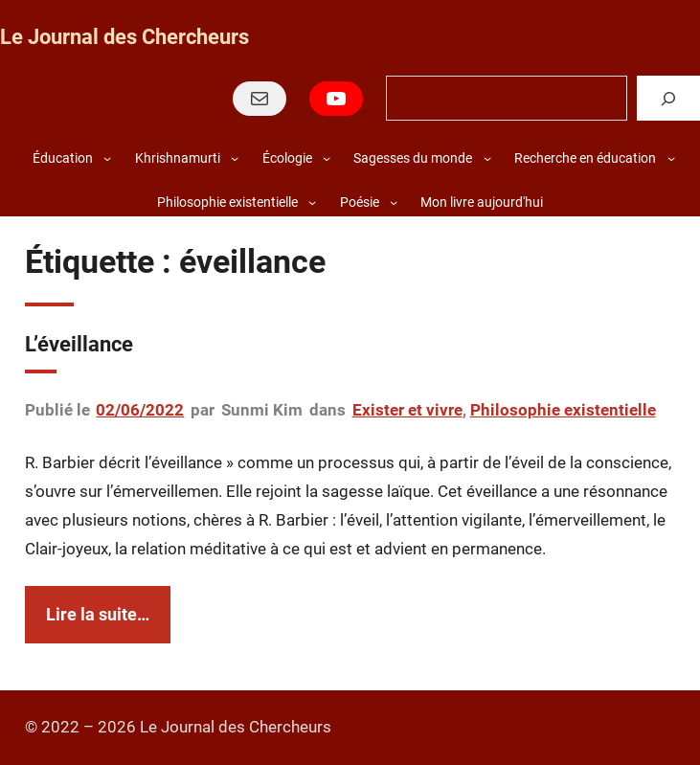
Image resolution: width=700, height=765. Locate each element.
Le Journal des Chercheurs (124, 37)
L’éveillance (79, 344)
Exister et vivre (407, 410)
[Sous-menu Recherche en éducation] (671, 158)
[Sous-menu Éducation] (107, 158)
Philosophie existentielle (563, 410)
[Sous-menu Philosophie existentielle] (312, 202)
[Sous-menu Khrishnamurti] (235, 158)
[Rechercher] (668, 98)
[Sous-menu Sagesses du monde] (487, 158)
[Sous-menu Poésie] (394, 202)
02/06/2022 (140, 410)
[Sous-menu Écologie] (327, 158)
